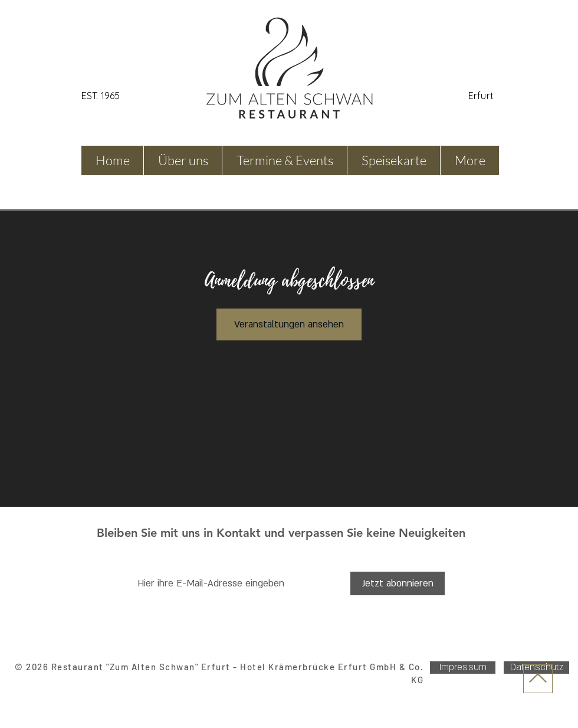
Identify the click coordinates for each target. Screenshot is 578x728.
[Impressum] (463, 668)
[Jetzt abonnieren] (398, 583)
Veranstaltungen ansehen (289, 324)
